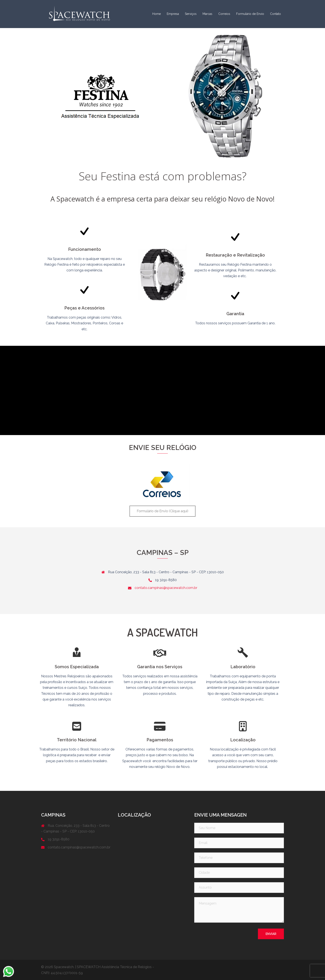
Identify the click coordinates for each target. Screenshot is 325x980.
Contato (275, 14)
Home (157, 14)
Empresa (173, 14)
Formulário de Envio (250, 14)
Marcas (207, 14)
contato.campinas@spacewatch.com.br (166, 588)
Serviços (191, 14)
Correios (224, 14)
